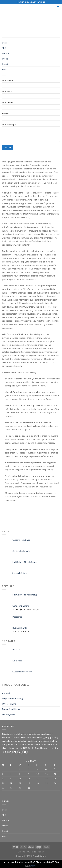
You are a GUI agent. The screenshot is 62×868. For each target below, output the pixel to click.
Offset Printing (9, 704)
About (41, 852)
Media (5, 59)
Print (4, 69)
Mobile (6, 53)
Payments (31, 852)
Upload (22, 852)
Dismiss (34, 866)
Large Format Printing (12, 698)
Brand (5, 64)
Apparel (6, 693)
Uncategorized (9, 714)
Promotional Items (11, 709)
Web (4, 43)
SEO (4, 48)
